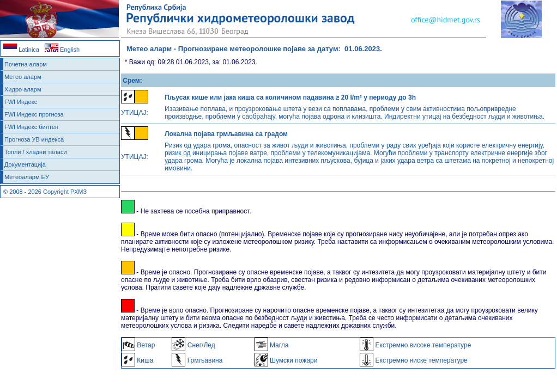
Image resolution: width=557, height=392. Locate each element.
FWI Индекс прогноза (34, 114)
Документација (25, 164)
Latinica (21, 50)
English (62, 50)
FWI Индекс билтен (31, 127)
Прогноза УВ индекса (34, 139)
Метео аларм (23, 77)
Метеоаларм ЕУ (27, 177)
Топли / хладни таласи (36, 152)
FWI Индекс (21, 102)
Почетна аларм (26, 64)
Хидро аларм (23, 89)
